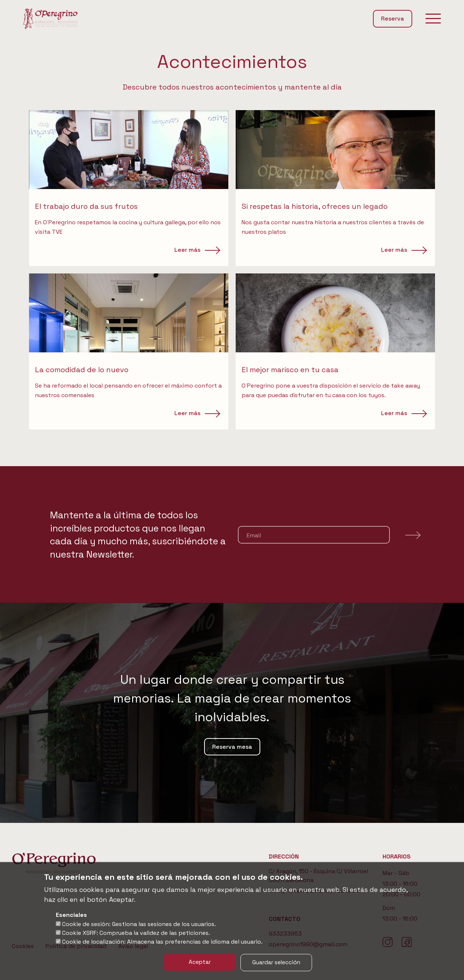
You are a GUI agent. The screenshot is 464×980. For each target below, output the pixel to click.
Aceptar (198, 962)
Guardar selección (278, 962)
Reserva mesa (232, 747)
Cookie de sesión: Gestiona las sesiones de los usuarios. (139, 924)
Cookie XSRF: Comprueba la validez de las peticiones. (136, 933)
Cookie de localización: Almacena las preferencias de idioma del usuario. (162, 942)
